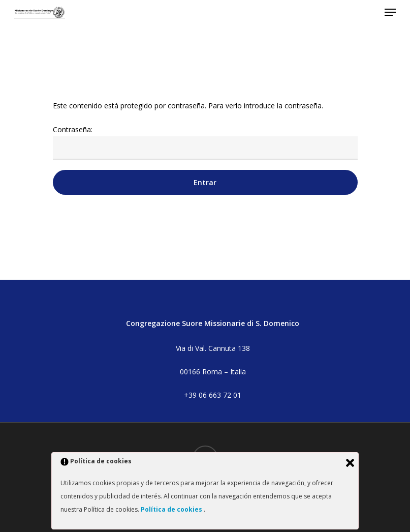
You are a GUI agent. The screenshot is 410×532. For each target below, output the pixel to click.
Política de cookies (172, 509)
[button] (390, 12)
